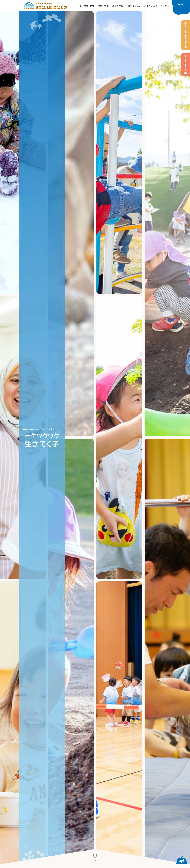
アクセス (165, 6)
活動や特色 (103, 6)
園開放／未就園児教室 (186, 33)
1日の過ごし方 (134, 6)
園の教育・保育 (87, 6)
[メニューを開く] (181, 7)
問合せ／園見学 (186, 63)
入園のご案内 (151, 6)
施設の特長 (118, 6)
